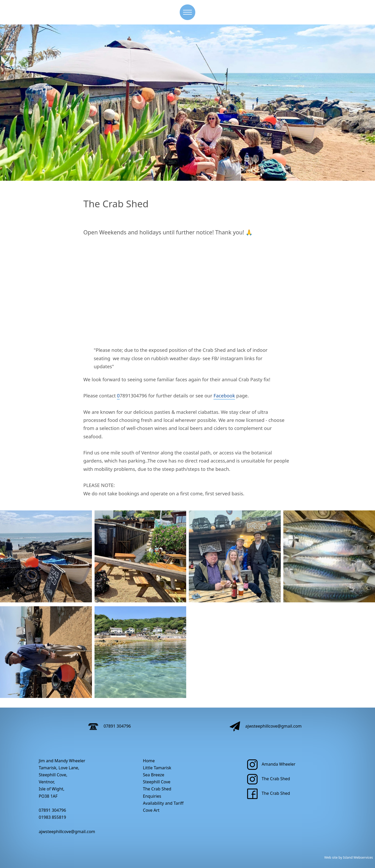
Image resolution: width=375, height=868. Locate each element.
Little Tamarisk (157, 768)
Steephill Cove (157, 782)
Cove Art (151, 810)
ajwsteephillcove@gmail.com (266, 726)
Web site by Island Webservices (349, 857)
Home (149, 761)
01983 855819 (52, 817)
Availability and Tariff (163, 803)
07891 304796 (110, 726)
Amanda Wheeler (271, 764)
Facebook (224, 395)
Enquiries (152, 796)
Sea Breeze (154, 775)
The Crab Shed (157, 789)
